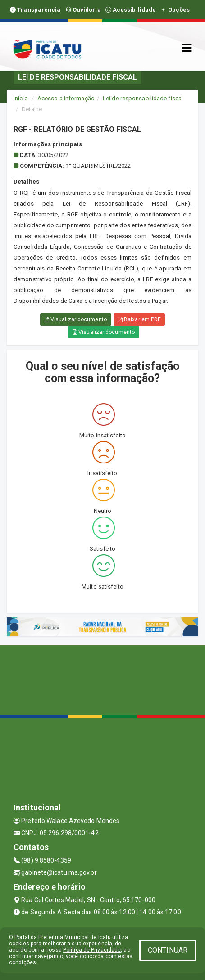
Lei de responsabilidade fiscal (143, 98)
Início (21, 98)
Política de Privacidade (92, 950)
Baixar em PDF (139, 319)
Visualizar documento (76, 319)
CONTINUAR (168, 950)
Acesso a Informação (66, 98)
